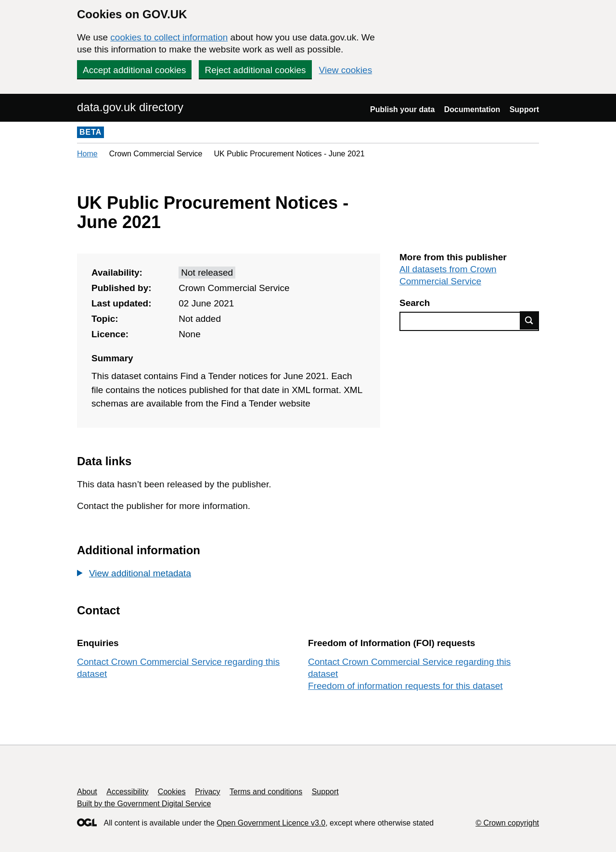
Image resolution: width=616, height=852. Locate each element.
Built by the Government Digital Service (144, 804)
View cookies (346, 70)
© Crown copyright (507, 823)
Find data (529, 320)
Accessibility (127, 792)
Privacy (207, 792)
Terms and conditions (266, 792)
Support (524, 109)
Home (87, 154)
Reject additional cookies (255, 70)
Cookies (172, 792)
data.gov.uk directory (130, 107)
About (87, 792)
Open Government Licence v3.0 (271, 823)
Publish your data (402, 109)
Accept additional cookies (134, 70)
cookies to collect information (169, 37)
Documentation (472, 109)
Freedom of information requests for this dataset (405, 686)
